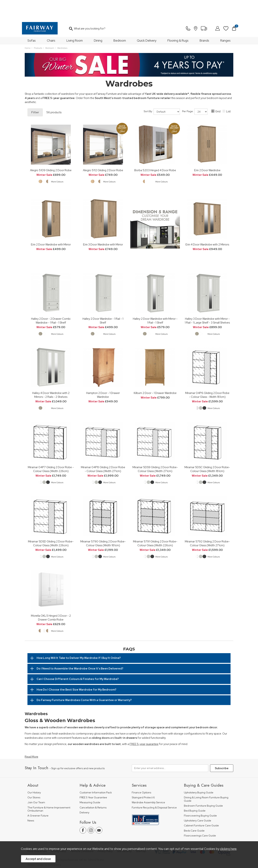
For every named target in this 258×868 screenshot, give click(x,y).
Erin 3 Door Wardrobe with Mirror (103, 225)
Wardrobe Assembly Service (148, 783)
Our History (34, 773)
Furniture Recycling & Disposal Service (154, 788)
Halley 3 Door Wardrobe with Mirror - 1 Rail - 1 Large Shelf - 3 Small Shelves (207, 301)
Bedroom (120, 21)
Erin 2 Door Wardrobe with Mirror (51, 225)
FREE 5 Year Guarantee (93, 778)
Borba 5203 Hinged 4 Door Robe (155, 150)
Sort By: (162, 92)
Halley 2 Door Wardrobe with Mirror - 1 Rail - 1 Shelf (155, 301)
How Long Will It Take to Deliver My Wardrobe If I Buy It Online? (79, 638)
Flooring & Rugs (178, 21)
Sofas (32, 21)
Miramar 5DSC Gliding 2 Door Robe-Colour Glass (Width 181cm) (207, 449)
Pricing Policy (58, 831)
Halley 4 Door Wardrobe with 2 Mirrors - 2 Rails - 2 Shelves (51, 375)
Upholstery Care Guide (198, 801)
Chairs (51, 21)
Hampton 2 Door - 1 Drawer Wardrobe (103, 375)
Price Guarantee (37, 831)
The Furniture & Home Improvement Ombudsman (49, 789)
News (31, 801)
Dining (98, 21)
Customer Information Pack (96, 773)
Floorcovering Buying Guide (200, 796)
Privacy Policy (105, 831)
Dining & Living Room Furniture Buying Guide (206, 779)
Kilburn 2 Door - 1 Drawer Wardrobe (155, 373)
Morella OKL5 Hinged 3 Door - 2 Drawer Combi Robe (51, 598)
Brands (204, 21)
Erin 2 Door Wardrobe (207, 150)
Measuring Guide (90, 783)
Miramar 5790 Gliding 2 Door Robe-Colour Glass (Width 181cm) (103, 524)
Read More (31, 737)
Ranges (225, 21)
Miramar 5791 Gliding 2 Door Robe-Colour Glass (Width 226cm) (155, 524)
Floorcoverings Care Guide (200, 816)
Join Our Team (36, 783)
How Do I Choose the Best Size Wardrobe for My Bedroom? (76, 670)
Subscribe (222, 748)
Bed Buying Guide (195, 791)
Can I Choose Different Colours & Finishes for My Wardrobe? (78, 659)
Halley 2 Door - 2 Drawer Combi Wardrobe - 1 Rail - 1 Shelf (51, 301)
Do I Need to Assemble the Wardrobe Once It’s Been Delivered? (80, 649)
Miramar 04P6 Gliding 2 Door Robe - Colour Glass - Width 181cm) (207, 375)
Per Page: (195, 92)
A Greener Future (38, 796)
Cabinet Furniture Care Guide (201, 806)
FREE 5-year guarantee (144, 724)
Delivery (84, 793)
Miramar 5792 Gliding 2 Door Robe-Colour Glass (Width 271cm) (207, 524)
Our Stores (34, 778)
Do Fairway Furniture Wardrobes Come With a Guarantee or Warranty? (84, 680)
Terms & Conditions (82, 831)
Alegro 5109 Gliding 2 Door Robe (51, 150)
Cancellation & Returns (93, 788)
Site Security (124, 831)
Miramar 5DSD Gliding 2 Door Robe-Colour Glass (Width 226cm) (51, 524)
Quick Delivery (147, 21)
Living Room (75, 21)
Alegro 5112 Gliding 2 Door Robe (103, 150)
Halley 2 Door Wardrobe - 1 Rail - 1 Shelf (103, 301)
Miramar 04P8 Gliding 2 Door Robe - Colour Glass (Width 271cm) (103, 449)
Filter (35, 93)
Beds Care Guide (194, 811)
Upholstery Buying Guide (199, 773)
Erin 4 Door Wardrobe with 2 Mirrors (207, 225)
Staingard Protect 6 (143, 778)
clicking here (228, 849)
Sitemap (141, 831)
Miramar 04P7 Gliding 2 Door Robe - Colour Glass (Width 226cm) (51, 449)
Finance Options (141, 773)
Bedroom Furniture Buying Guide (203, 786)
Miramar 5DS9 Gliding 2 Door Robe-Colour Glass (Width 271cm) (155, 449)
